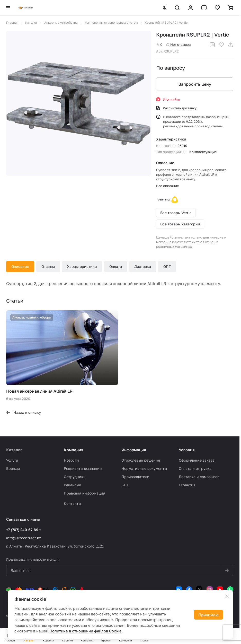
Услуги (12, 460)
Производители (135, 477)
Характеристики (82, 266)
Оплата (116, 266)
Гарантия (187, 485)
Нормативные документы (144, 468)
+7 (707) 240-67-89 (22, 530)
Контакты (72, 503)
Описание (20, 266)
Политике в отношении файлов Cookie (86, 631)
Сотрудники (75, 477)
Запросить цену (195, 84)
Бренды (13, 468)
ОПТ (167, 266)
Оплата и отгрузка (195, 468)
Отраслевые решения (141, 460)
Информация (134, 450)
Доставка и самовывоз (199, 477)
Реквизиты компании (83, 468)
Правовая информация (84, 493)
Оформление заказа (197, 460)
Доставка (143, 266)
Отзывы (48, 266)
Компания (74, 450)
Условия (187, 450)
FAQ (125, 485)
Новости (71, 460)
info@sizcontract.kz (24, 538)
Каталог (14, 450)
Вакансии (73, 485)
